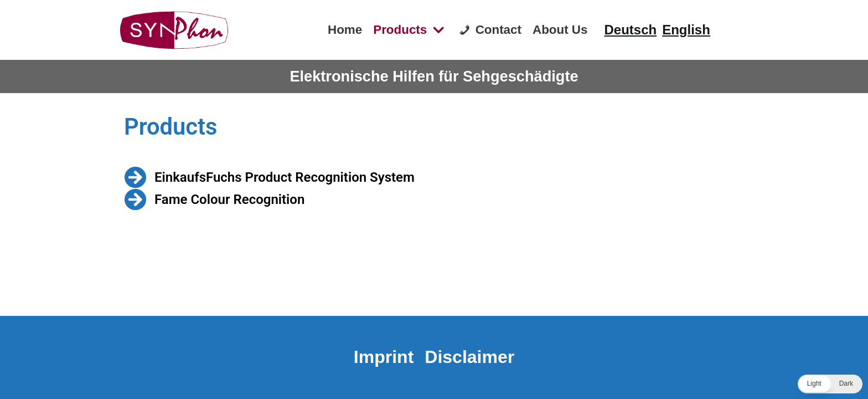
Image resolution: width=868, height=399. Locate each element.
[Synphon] (174, 30)
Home (345, 30)
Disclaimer (469, 357)
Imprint (384, 357)
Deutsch (631, 30)
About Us (560, 30)
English (686, 30)
